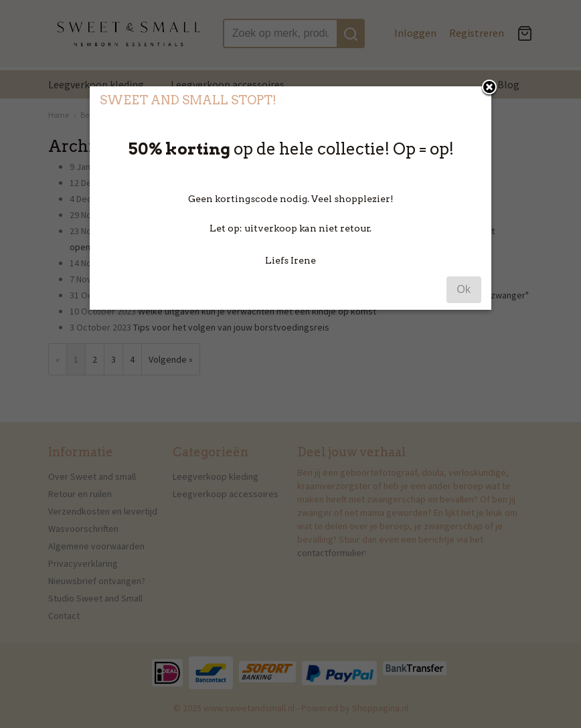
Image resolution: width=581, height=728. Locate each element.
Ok (464, 289)
